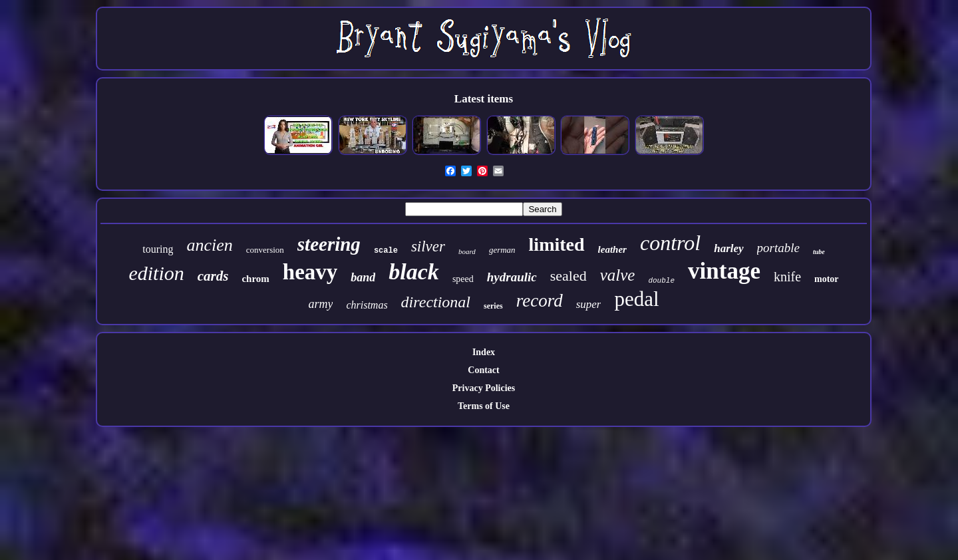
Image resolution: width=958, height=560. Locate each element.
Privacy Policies (484, 388)
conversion (265, 250)
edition (156, 273)
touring (158, 249)
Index (484, 352)
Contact (483, 370)
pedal (636, 299)
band (363, 277)
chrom (255, 279)
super (589, 304)
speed (463, 279)
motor (827, 279)
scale (386, 251)
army (320, 304)
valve (618, 275)
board (467, 251)
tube (819, 252)
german (502, 250)
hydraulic (512, 277)
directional (436, 302)
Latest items (484, 99)
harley (728, 248)
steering (329, 244)
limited (557, 244)
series (493, 306)
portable (778, 248)
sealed (568, 276)
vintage (724, 271)
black (414, 272)
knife (787, 277)
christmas (367, 305)
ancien (209, 245)
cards (213, 276)
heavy (310, 272)
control (670, 243)
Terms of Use (484, 406)
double (661, 281)
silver (428, 246)
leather (612, 249)
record (540, 301)
